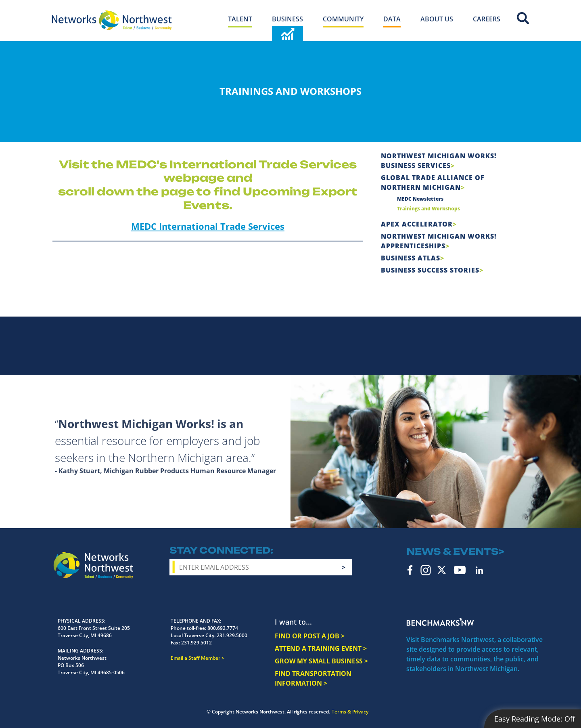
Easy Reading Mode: (535, 719)
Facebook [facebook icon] (410, 570)
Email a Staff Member (195, 658)
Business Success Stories (430, 270)
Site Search (523, 18)
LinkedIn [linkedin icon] (479, 570)
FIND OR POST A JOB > (310, 636)
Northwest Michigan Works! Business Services (439, 161)
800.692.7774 (223, 628)
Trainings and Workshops (428, 209)
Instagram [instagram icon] (426, 570)
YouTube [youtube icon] (460, 570)
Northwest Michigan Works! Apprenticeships (439, 241)
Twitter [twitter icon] (442, 570)
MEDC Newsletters (420, 199)
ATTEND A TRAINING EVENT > (321, 648)
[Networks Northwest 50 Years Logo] (112, 20)
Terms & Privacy (350, 712)
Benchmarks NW (440, 622)
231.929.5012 (196, 643)
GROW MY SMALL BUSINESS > (321, 661)
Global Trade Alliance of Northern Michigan (433, 183)
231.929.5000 (232, 635)
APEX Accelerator (417, 224)
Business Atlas (411, 258)
